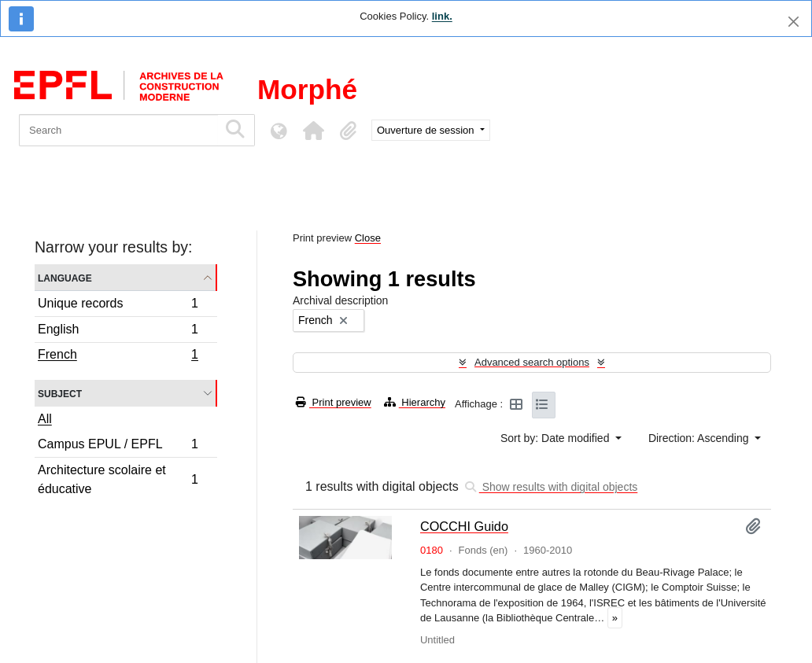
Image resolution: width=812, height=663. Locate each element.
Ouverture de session (427, 130)
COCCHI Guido (464, 526)
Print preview (334, 402)
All (45, 419)
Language (65, 277)
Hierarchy (415, 402)
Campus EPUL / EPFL (118, 446)
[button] (313, 131)
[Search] (118, 130)
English (118, 331)
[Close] (794, 22)
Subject (60, 393)
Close (368, 238)
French (118, 356)
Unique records (118, 306)
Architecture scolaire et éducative (118, 479)
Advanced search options (532, 362)
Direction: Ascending (700, 438)
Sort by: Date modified (556, 438)
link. (442, 16)
